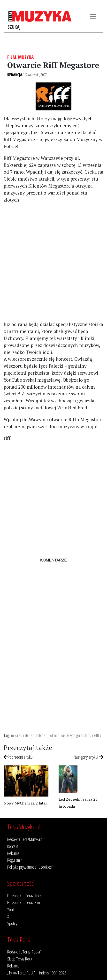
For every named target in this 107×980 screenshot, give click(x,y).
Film (12, 57)
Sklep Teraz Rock (20, 959)
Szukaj (14, 27)
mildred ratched (23, 735)
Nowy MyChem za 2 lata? (25, 803)
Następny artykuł (89, 757)
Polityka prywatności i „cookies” (30, 867)
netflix (97, 735)
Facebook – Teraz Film (24, 902)
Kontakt (13, 846)
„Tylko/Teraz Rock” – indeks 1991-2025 (37, 973)
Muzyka (26, 57)
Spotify (12, 923)
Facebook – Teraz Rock (24, 896)
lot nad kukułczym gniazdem (70, 735)
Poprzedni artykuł (19, 757)
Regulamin (15, 860)
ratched (42, 735)
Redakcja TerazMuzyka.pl (25, 839)
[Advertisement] (53, 262)
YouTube (14, 909)
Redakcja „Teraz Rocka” (24, 952)
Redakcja (15, 75)
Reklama (13, 853)
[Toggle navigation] (93, 16)
